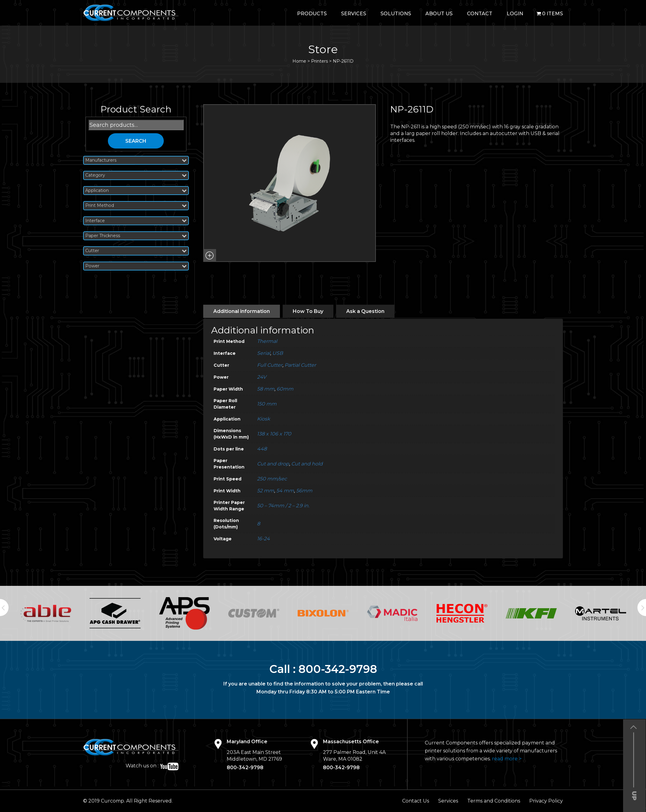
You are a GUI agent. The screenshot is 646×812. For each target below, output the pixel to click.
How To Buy (308, 311)
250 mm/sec (272, 479)
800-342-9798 (338, 669)
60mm (285, 389)
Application (136, 191)
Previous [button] (4, 608)
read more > (507, 759)
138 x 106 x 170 (274, 434)
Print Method (136, 206)
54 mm (285, 491)
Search (136, 141)
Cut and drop (273, 464)
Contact (480, 14)
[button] (210, 255)
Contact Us (416, 801)
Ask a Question (365, 311)
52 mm (266, 491)
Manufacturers (136, 160)
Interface (136, 221)
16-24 (263, 539)
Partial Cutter (300, 365)
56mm (304, 491)
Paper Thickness (136, 236)
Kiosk (264, 419)
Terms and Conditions (494, 801)
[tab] (242, 311)
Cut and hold (307, 464)
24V (262, 377)
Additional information (242, 311)
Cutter (136, 251)
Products (312, 14)
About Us (439, 14)
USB (278, 353)
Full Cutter (270, 365)
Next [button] (642, 608)
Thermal (267, 341)
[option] (46, 613)
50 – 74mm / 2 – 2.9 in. (283, 506)
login (515, 14)
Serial (264, 353)
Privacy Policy (546, 801)
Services (354, 14)
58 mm (266, 389)
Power (136, 266)
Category (136, 175)
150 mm (267, 404)
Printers (319, 61)
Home (299, 61)
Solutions (396, 14)
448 (262, 449)
